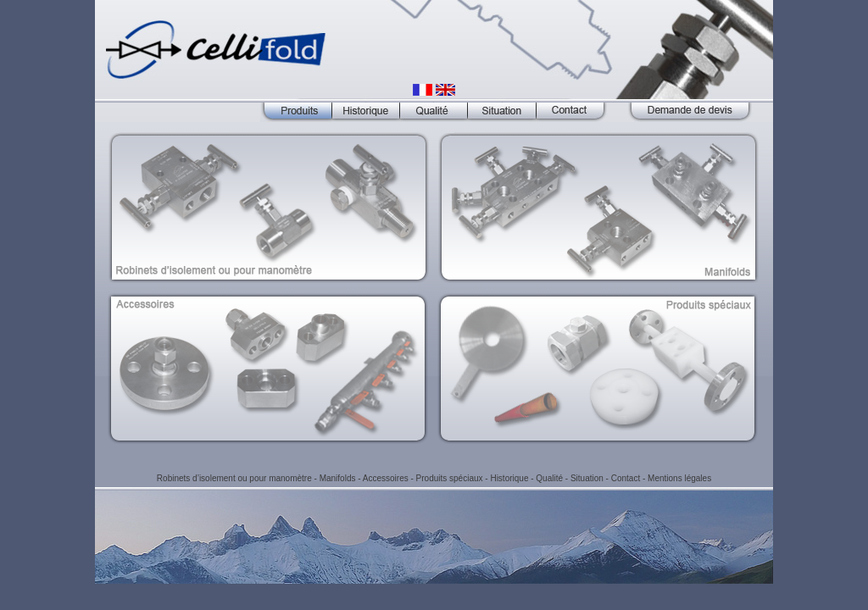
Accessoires (386, 478)
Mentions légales (679, 478)
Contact (626, 478)
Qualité (549, 478)
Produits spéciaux (450, 478)
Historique (509, 478)
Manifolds (338, 478)
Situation (587, 478)
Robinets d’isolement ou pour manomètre (234, 478)
